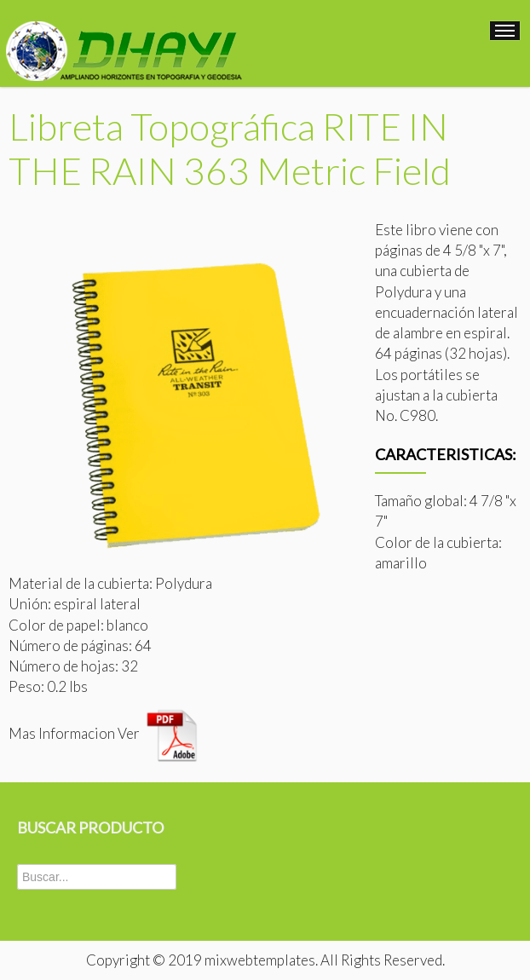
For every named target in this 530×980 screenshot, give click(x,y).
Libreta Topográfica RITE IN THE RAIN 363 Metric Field (230, 148)
